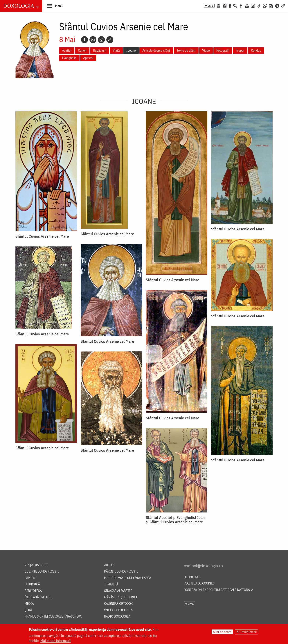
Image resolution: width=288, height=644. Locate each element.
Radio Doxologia (117, 617)
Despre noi (192, 577)
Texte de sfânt (186, 50)
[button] (55, 6)
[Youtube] (247, 5)
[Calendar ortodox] (219, 5)
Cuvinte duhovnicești (42, 572)
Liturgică (32, 584)
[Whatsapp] (93, 40)
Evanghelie (69, 58)
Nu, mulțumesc (247, 632)
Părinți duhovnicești (121, 572)
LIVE (210, 6)
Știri (28, 610)
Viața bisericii (36, 565)
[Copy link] (110, 40)
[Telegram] (277, 5)
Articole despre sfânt (156, 50)
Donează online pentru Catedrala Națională (218, 590)
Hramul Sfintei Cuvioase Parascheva (53, 617)
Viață (116, 50)
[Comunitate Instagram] (271, 5)
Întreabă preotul (38, 597)
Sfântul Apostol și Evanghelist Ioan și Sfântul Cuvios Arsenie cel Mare (175, 520)
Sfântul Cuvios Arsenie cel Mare (42, 236)
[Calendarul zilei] (225, 5)
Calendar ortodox (118, 604)
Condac (256, 50)
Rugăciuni (100, 50)
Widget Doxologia (118, 610)
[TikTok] (259, 5)
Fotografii (223, 50)
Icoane (131, 50)
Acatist (67, 50)
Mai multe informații (56, 641)
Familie (30, 578)
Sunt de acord (222, 632)
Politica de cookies (199, 583)
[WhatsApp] (265, 5)
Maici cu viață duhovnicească (128, 578)
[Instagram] (253, 5)
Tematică (111, 584)
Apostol (88, 58)
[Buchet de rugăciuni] (230, 5)
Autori (109, 565)
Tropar (240, 50)
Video (206, 50)
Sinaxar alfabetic (118, 591)
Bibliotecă (33, 591)
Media (29, 604)
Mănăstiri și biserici (121, 597)
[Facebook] (241, 5)
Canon (82, 50)
